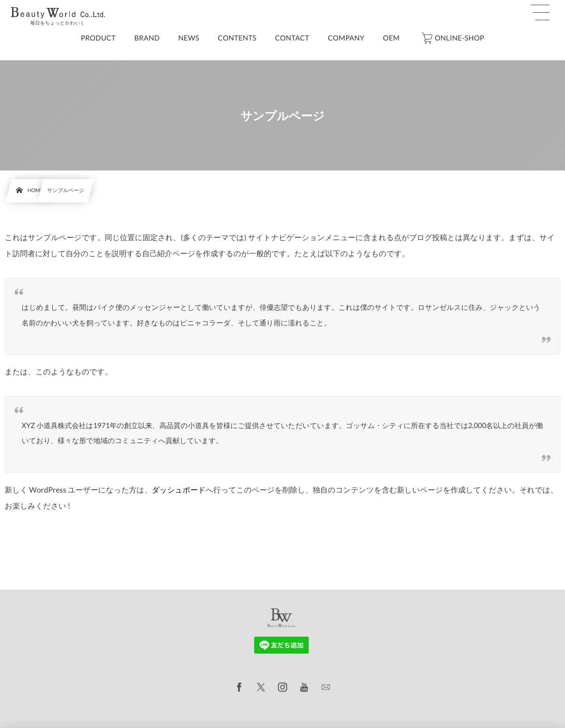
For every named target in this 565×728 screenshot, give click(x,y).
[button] (540, 13)
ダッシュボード (178, 490)
